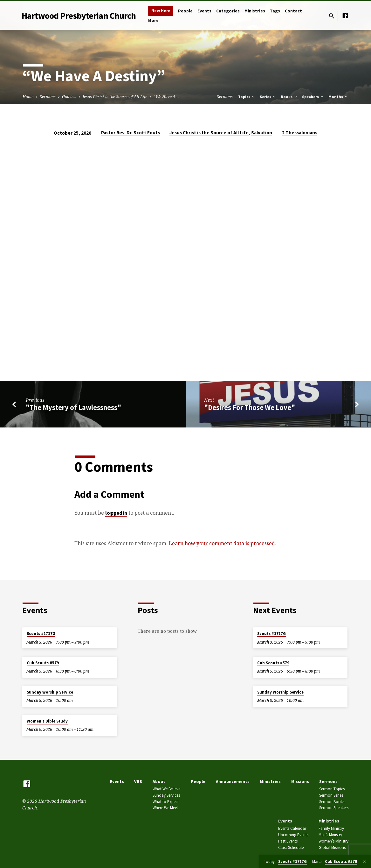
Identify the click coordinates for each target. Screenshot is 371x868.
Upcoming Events (293, 835)
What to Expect (166, 802)
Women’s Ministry (333, 841)
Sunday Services (166, 795)
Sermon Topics (332, 789)
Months (338, 97)
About (159, 782)
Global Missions (332, 847)
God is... (69, 97)
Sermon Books (332, 802)
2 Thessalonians (300, 133)
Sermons (48, 97)
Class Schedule (291, 847)
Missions (300, 782)
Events (204, 11)
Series (268, 97)
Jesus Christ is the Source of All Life (115, 97)
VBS (138, 782)
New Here (161, 11)
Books (289, 97)
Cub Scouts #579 (43, 663)
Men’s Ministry (330, 835)
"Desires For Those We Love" (250, 407)
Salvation (262, 133)
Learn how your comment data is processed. (223, 543)
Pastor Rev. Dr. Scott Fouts (131, 133)
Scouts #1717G (41, 634)
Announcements (233, 782)
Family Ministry (331, 828)
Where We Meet (165, 808)
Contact (293, 11)
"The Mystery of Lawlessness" (73, 407)
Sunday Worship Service (50, 692)
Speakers (313, 97)
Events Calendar (292, 828)
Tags (275, 11)
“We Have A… (166, 97)
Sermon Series (331, 795)
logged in (116, 513)
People (185, 11)
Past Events (288, 841)
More (153, 21)
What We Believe (166, 789)
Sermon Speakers (334, 808)
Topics (247, 97)
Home (28, 97)
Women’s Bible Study (47, 721)
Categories (228, 11)
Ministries (255, 11)
